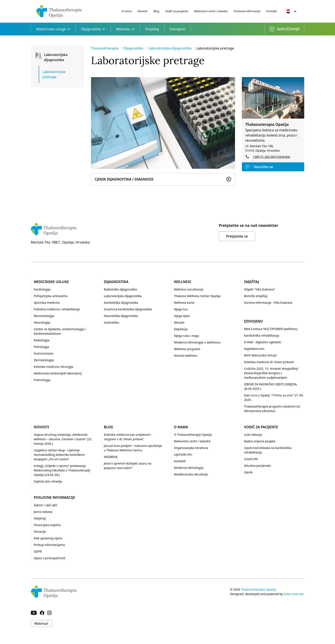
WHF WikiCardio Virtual (260, 355)
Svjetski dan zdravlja (48, 481)
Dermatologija (44, 360)
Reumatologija (44, 316)
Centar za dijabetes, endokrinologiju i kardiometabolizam (60, 331)
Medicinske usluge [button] (53, 29)
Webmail (41, 623)
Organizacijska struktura (191, 448)
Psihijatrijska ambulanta (51, 296)
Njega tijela (182, 316)
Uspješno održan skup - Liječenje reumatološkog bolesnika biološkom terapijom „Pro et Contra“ (59, 455)
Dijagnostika (133, 48)
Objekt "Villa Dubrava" (259, 289)
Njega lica (181, 309)
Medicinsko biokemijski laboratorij (58, 373)
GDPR (38, 551)
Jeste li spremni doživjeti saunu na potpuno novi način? (128, 466)
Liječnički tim (183, 454)
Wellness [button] (125, 29)
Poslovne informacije (247, 11)
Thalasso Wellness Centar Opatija (197, 296)
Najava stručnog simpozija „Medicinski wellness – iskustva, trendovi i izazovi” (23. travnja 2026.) (63, 439)
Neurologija (42, 322)
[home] (59, 11)
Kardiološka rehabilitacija (262, 335)
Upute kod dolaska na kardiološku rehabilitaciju (268, 450)
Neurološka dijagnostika (121, 316)
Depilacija (181, 329)
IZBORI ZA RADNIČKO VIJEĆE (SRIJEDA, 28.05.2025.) (271, 386)
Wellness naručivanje (189, 289)
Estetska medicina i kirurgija (53, 367)
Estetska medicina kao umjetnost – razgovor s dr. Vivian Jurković (128, 437)
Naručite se (264, 167)
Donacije (40, 532)
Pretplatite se (237, 236)
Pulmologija (42, 380)
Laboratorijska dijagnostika (170, 48)
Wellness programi (187, 349)
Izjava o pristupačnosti (50, 558)
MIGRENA (111, 457)
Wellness (183, 282)
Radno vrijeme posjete (260, 441)
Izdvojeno (177, 29)
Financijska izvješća (47, 525)
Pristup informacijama (49, 545)
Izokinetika (111, 322)
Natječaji (40, 518)
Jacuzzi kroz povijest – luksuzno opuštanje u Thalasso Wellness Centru (133, 448)
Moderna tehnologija (189, 468)
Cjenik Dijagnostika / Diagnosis (124, 179)
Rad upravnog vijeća (48, 538)
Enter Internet (294, 594)
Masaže (179, 322)
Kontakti (272, 11)
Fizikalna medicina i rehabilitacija (57, 309)
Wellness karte (184, 303)
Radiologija (42, 340)
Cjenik (248, 472)
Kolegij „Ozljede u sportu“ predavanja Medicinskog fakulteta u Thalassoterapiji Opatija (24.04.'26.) (62, 470)
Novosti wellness (186, 356)
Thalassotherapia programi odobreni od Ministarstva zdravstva (272, 409)
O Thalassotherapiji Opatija (193, 435)
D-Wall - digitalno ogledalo (262, 342)
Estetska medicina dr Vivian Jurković (269, 362)
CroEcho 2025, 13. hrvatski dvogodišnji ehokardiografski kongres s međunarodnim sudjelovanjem (271, 373)
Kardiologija (42, 289)
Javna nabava (43, 512)
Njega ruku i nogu (187, 336)
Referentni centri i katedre (211, 11)
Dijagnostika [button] (93, 29)
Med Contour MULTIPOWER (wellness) (271, 329)
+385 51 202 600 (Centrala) (271, 157)
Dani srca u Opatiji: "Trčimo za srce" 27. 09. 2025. (274, 398)
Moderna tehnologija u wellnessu (197, 342)
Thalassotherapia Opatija (259, 589)
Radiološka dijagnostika (120, 289)
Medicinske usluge (51, 282)
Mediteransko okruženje (191, 474)
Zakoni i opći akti (46, 505)
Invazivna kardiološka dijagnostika (128, 309)
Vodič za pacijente (177, 11)
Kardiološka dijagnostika (121, 303)
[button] (291, 11)
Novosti (143, 11)
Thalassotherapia (105, 48)
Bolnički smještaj (256, 296)
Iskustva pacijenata (257, 466)
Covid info (251, 459)
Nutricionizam (44, 353)
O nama (127, 11)
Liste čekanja (253, 435)
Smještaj (152, 29)
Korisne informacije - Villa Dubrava (268, 303)
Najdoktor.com (254, 349)
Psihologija (41, 347)
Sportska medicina (47, 303)
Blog (156, 11)
